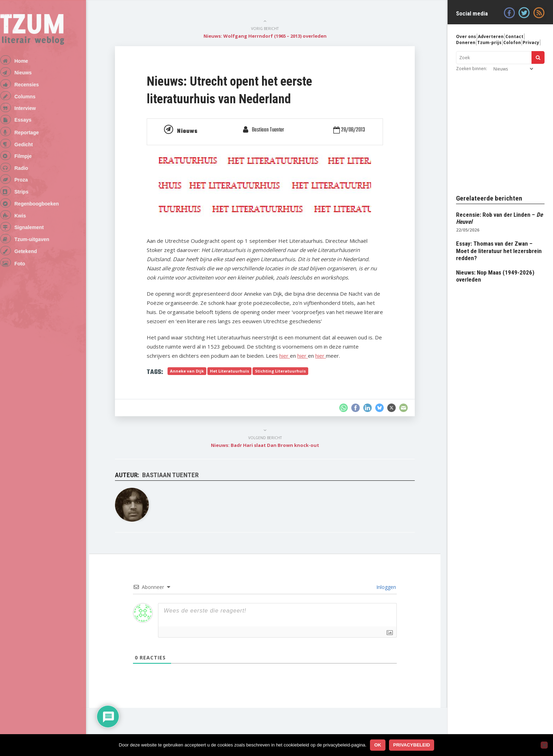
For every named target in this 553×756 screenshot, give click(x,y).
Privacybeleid (412, 745)
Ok (378, 745)
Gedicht (33, 155)
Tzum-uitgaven (41, 262)
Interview (34, 115)
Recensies (36, 88)
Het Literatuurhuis (236, 371)
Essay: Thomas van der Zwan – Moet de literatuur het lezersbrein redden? (499, 251)
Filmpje (32, 168)
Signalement (38, 248)
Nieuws (32, 74)
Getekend (35, 275)
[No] (544, 745)
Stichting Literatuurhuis (287, 371)
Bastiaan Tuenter (274, 130)
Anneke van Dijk (193, 371)
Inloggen (392, 587)
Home (31, 61)
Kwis (29, 235)
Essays (32, 128)
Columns (34, 101)
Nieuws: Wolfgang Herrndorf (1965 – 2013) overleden (271, 36)
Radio (31, 182)
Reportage (36, 142)
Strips (31, 208)
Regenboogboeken (46, 222)
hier (291, 356)
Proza (30, 195)
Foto (29, 289)
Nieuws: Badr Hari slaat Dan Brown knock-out (271, 445)
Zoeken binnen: (472, 69)
